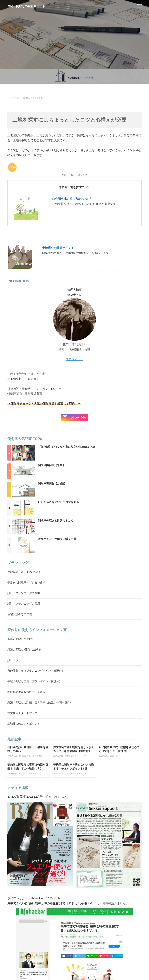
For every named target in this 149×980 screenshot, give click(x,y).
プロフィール (74, 359)
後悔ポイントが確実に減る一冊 (57, 539)
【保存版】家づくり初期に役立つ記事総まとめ (67, 447)
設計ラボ (114, 756)
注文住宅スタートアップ (75, 756)
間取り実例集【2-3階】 (52, 484)
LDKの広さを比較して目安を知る (58, 502)
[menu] (139, 6)
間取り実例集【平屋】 (52, 465)
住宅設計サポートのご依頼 (31, 756)
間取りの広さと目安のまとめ (56, 520)
